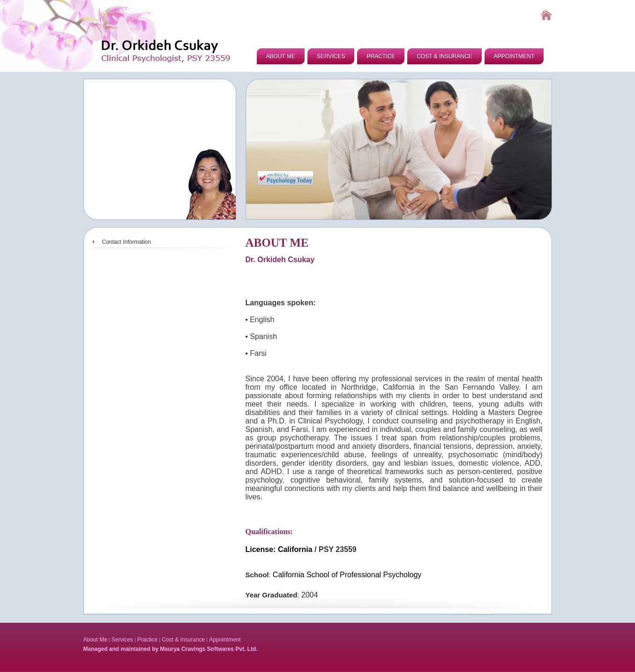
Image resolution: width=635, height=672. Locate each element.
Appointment (225, 640)
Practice (147, 640)
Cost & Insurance (183, 640)
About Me (95, 640)
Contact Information (127, 242)
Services (122, 640)
